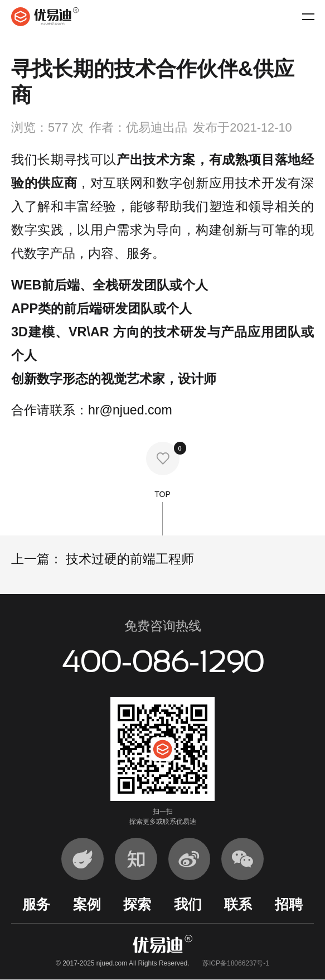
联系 (238, 904)
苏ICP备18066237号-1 (236, 964)
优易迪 (45, 17)
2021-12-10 (261, 127)
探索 (137, 904)
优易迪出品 (157, 127)
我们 (188, 904)
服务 (36, 904)
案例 (87, 904)
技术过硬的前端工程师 (128, 559)
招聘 (289, 904)
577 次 (66, 127)
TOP (162, 513)
